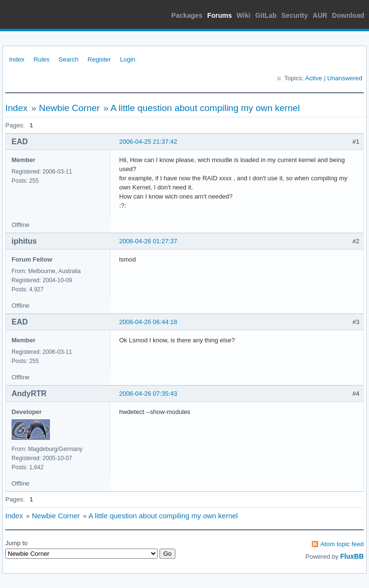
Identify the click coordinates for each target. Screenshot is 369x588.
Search (68, 59)
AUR (320, 15)
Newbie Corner (69, 108)
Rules (42, 59)
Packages (187, 15)
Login (128, 59)
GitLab (266, 15)
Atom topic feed (342, 544)
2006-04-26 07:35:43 (148, 394)
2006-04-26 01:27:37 (148, 241)
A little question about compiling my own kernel (205, 108)
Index (17, 59)
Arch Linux (48, 14)
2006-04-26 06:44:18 (148, 322)
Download (348, 15)
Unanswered (345, 78)
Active (314, 78)
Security (295, 15)
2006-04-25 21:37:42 (148, 142)
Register (99, 59)
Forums (219, 15)
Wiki (244, 15)
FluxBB (352, 556)
